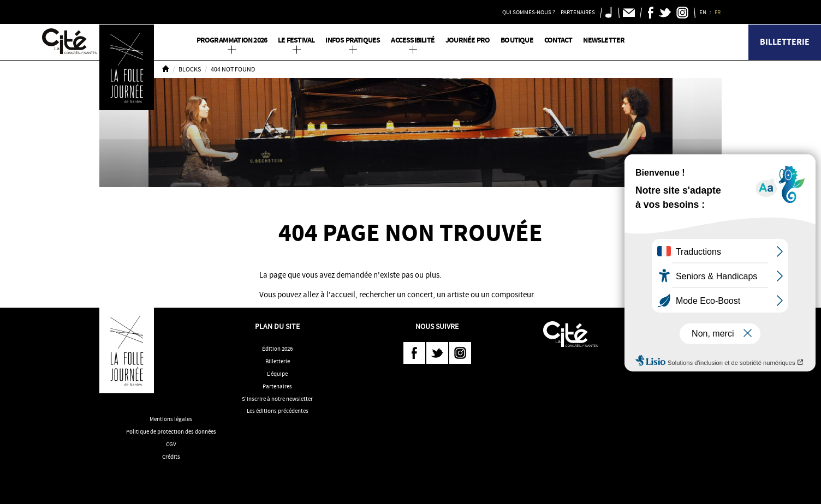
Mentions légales (171, 419)
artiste (458, 295)
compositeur (512, 295)
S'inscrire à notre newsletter (277, 399)
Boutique (517, 40)
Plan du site (277, 326)
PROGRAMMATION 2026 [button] (232, 40)
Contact (558, 40)
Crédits (171, 457)
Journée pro (468, 40)
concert (420, 295)
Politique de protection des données (171, 431)
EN (703, 12)
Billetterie (785, 42)
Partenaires (277, 386)
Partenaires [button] (578, 12)
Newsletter (604, 40)
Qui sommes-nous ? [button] (529, 12)
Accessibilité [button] (413, 40)
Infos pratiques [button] (353, 40)
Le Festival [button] (296, 40)
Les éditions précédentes (278, 411)
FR (718, 12)
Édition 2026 (277, 349)
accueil (343, 295)
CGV (171, 444)
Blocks (190, 69)
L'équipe (277, 374)
